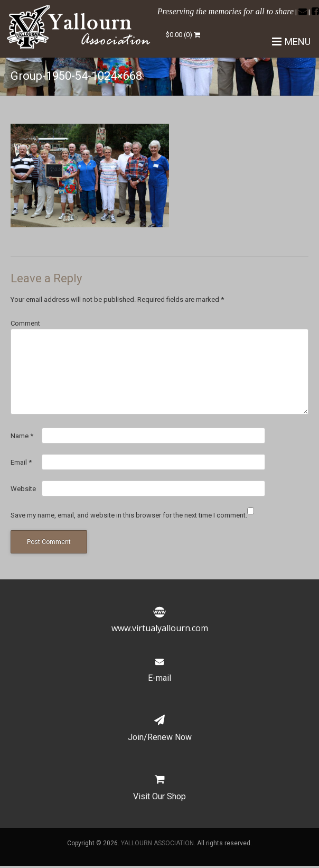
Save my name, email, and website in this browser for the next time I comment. (129, 515)
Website (23, 489)
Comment (25, 323)
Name (22, 436)
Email (21, 462)
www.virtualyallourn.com (160, 622)
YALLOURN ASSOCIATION (157, 843)
